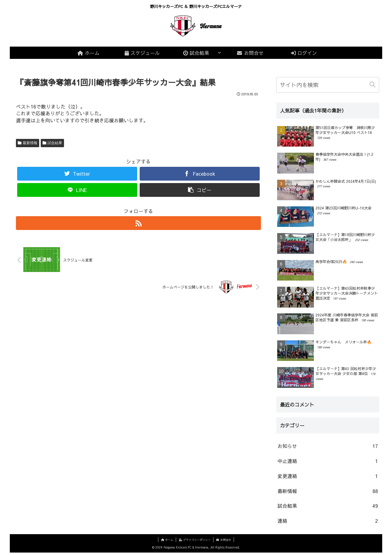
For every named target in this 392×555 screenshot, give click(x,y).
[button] (373, 85)
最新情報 (30, 143)
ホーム (166, 542)
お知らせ (328, 448)
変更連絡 (328, 478)
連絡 (328, 523)
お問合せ (225, 542)
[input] (328, 85)
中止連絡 (328, 463)
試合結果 (55, 143)
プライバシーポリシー (195, 542)
